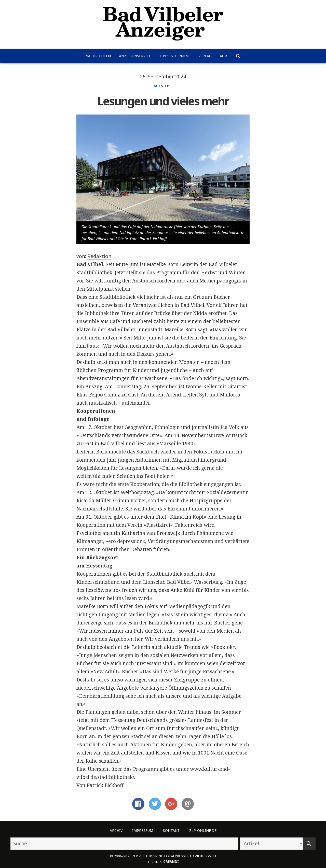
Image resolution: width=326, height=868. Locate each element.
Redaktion (99, 256)
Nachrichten (98, 56)
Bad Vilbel (163, 86)
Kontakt (171, 830)
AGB (223, 56)
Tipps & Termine (175, 56)
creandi (171, 862)
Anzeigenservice (135, 56)
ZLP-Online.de (203, 830)
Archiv (116, 830)
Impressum (143, 830)
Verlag (205, 56)
